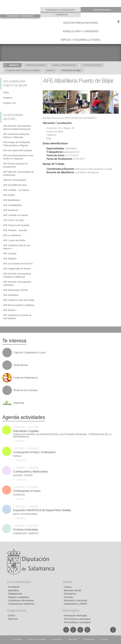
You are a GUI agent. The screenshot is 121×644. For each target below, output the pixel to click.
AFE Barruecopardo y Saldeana (19, 305)
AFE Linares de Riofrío (14, 240)
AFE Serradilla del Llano (15, 185)
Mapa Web (73, 639)
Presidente (14, 587)
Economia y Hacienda (36, 65)
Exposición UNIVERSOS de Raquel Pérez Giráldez (42, 510)
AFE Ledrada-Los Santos (16, 215)
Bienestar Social (72, 590)
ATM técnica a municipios (77, 619)
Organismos (16, 610)
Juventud (19, 495)
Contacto (104, 639)
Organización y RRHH (75, 604)
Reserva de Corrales (26, 390)
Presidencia (70, 594)
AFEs (6, 93)
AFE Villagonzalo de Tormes (17, 269)
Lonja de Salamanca (25, 378)
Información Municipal (75, 615)
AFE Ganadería (11, 295)
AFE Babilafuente (12, 200)
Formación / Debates (26, 533)
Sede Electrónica (102, 10)
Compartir (4, 330)
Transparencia (89, 639)
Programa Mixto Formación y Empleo (23, 70)
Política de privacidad (37, 639)
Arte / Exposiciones (25, 514)
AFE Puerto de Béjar (71, 70)
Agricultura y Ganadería (81, 31)
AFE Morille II (10, 310)
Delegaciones (15, 594)
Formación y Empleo (92, 65)
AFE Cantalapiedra (12, 205)
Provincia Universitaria (26, 530)
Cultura (68, 587)
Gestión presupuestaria (81, 23)
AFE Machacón (11, 210)
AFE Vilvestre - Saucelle (15, 230)
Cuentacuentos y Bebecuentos (30, 472)
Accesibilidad (57, 639)
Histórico (50, 70)
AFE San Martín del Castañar (18, 150)
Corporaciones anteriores (21, 604)
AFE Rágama (10, 259)
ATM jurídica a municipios (77, 622)
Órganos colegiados (19, 597)
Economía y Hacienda (75, 600)
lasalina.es (14, 65)
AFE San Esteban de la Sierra (18, 264)
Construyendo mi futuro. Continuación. (35, 452)
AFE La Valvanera (12, 235)
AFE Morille (9, 195)
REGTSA (13, 619)
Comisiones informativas (21, 600)
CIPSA (12, 615)
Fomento (68, 597)
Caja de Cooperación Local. (30, 353)
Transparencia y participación (60, 10)
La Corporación (19, 582)
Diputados (13, 590)
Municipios (71, 610)
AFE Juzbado (10, 254)
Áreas (67, 582)
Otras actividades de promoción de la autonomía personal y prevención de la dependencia (62, 436)
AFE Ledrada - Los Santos (16, 190)
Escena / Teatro (23, 475)
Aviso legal (17, 639)
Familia (17, 456)
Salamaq (19, 403)
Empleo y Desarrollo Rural (81, 40)
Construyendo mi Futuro (27, 491)
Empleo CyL (10, 103)
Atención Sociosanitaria (15, 180)
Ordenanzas (21, 365)
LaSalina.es (61, 14)
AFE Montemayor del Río (16, 290)
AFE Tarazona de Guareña (16, 225)
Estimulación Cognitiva (26, 431)
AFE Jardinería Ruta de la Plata (19, 300)
